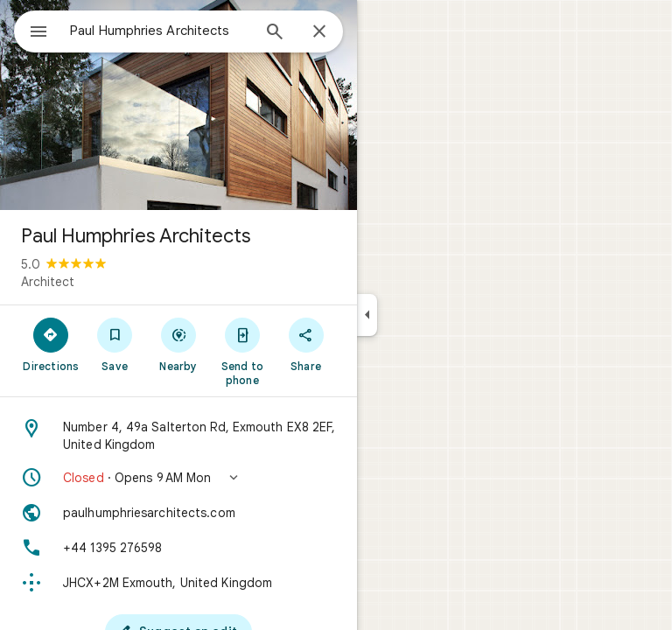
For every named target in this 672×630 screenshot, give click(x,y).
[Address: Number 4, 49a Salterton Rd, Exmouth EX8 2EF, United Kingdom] (178, 436)
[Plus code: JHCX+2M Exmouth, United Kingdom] (178, 583)
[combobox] (160, 31)
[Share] (306, 344)
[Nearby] (179, 344)
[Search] (275, 33)
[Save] (115, 344)
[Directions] (51, 344)
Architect (48, 282)
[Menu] (38, 33)
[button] (178, 478)
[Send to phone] (242, 351)
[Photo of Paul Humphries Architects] (178, 105)
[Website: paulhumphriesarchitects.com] (178, 513)
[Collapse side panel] (367, 315)
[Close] (319, 32)
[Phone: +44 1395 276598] (178, 548)
